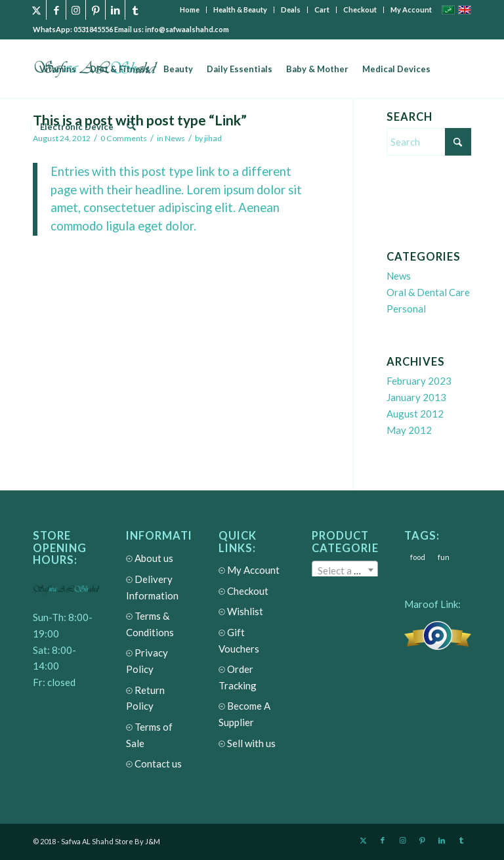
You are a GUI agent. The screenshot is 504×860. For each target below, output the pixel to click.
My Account (411, 10)
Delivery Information (159, 589)
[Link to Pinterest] (95, 10)
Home (190, 10)
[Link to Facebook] (56, 10)
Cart (322, 10)
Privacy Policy (159, 662)
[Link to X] (36, 10)
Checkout (360, 10)
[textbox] (345, 570)
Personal (406, 309)
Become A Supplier (252, 715)
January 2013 (416, 397)
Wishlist (241, 612)
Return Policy (159, 699)
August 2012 (415, 414)
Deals (291, 10)
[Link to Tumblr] (135, 10)
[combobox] (345, 570)
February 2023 (419, 381)
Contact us (154, 764)
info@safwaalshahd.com (187, 29)
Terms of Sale (159, 736)
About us (150, 558)
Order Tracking (252, 678)
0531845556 (94, 29)
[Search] (131, 127)
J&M (153, 841)
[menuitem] (190, 10)
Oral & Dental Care (428, 292)
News (399, 276)
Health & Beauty (240, 10)
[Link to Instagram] (76, 10)
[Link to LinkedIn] (115, 10)
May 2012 (409, 430)
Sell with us (247, 743)
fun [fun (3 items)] (444, 557)
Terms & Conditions (159, 625)
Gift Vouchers (252, 642)
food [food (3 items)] (418, 557)
